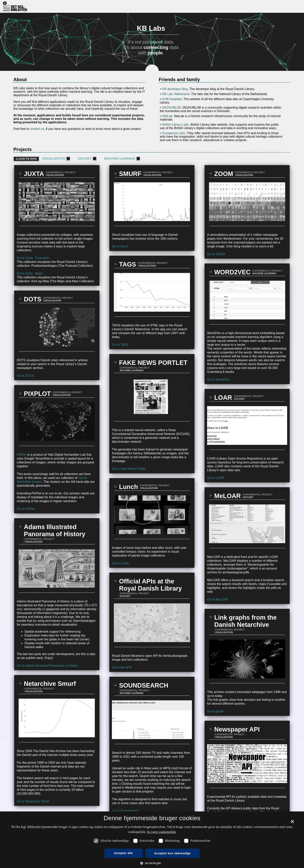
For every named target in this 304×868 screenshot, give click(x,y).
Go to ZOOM (216, 254)
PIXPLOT (37, 394)
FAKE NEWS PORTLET (153, 363)
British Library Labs (176, 125)
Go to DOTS (25, 376)
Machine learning (122, 159)
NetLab (167, 116)
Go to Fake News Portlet (129, 469)
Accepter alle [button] (123, 853)
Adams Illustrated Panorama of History (55, 530)
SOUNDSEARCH (144, 685)
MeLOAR (228, 496)
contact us (37, 129)
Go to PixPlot (26, 509)
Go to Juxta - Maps (30, 273)
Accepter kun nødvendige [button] (172, 853)
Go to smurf (120, 246)
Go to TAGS (120, 345)
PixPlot (22, 455)
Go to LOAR (215, 478)
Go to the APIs (122, 667)
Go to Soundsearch (125, 811)
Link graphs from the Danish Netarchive (245, 621)
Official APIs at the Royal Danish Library (150, 585)
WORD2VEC (232, 272)
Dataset (87, 159)
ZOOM (224, 174)
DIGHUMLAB (171, 108)
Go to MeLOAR (218, 599)
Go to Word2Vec (218, 380)
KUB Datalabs (172, 99)
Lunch (128, 487)
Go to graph (215, 711)
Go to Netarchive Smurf (33, 801)
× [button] (292, 823)
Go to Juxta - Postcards (33, 258)
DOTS (33, 299)
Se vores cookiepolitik (161, 832)
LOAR (223, 398)
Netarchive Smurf (50, 684)
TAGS (128, 264)
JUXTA (34, 174)
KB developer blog (175, 89)
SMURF (130, 174)
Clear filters (26, 159)
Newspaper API (237, 729)
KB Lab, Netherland (176, 94)
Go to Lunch (120, 563)
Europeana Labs (174, 133)
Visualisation (56, 159)
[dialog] (152, 840)
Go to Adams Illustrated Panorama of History (47, 666)
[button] (152, 863)
